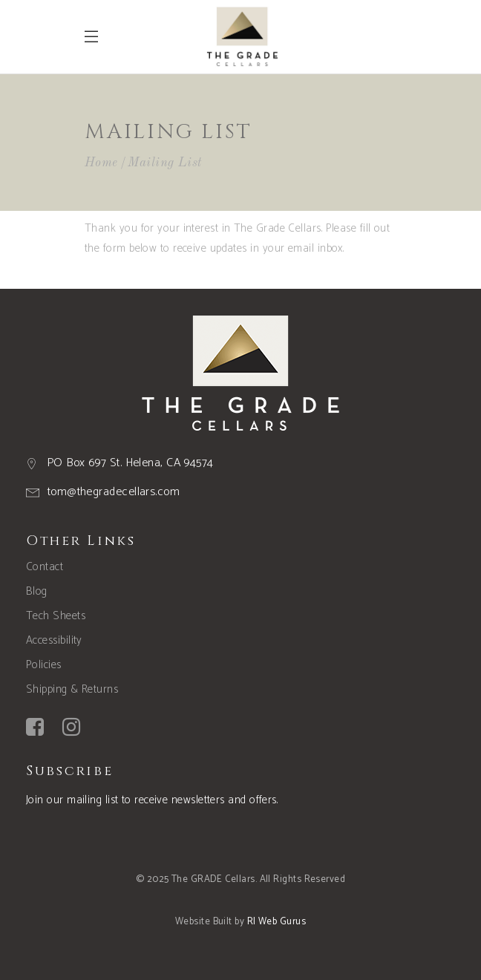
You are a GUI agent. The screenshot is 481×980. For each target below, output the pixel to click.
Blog (37, 591)
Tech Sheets (56, 616)
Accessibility (54, 640)
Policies (44, 665)
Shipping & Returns (72, 689)
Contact (45, 567)
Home (101, 163)
